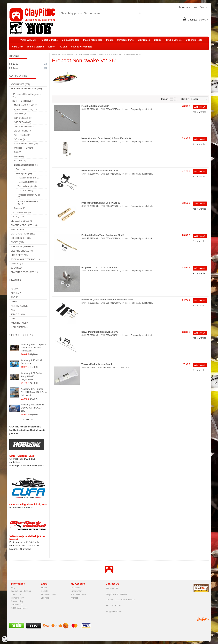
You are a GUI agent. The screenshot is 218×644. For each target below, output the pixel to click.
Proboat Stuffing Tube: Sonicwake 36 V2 (103, 235)
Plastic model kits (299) (24, 225)
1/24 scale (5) (20, 114)
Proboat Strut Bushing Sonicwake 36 (101, 203)
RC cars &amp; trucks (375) (26, 89)
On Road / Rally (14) (23, 148)
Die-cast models (71, 40)
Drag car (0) (20, 208)
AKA (13, 310)
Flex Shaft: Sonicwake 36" (95, 106)
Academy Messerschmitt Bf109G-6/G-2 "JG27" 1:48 (33, 408)
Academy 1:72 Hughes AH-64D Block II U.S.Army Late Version (34, 392)
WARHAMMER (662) (20, 84)
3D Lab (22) (16, 268)
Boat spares (112, 54)
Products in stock (49, 594)
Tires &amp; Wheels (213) (24, 247)
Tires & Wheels (174, 40)
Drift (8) (18, 152)
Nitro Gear (17, 47)
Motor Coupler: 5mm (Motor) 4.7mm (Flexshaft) (106, 138)
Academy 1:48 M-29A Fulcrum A (32, 362)
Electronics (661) (21, 238)
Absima (15, 289)
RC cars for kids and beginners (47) (26, 95)
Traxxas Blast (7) (25, 191)
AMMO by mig (18, 314)
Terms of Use (17, 605)
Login (195, 7)
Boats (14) (21, 169)
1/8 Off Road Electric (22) (26, 127)
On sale (44, 591)
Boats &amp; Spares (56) (26, 165)
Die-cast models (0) (22, 221)
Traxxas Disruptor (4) (27, 186)
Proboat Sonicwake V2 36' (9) (29, 203)
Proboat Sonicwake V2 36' (130, 54)
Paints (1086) (18, 230)
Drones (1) (19, 156)
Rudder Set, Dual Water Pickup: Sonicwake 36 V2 (107, 300)
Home (54, 54)
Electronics (144, 40)
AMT (13, 319)
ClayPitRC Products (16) (25, 272)
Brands (44, 588)
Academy (16, 293)
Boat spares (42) (24, 174)
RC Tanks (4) (20, 161)
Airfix (14, 302)
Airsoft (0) (17, 264)
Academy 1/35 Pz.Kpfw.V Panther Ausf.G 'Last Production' (33, 348)
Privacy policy (17, 598)
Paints (109, 40)
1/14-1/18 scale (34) (23, 118)
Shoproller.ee (203, 619)
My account (76, 588)
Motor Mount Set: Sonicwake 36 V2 (100, 171)
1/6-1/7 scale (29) (22, 135)
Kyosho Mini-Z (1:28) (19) (26, 109)
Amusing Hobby (19, 323)
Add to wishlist (199, 112)
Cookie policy (17, 601)
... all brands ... (19, 327)
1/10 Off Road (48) (23, 122)
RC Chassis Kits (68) (22, 212)
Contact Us (16, 594)
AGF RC (15, 297)
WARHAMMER (28, 40)
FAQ (13, 588)
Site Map (45, 598)
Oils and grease (194, 40)
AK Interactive (19, 306)
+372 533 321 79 (113, 606)
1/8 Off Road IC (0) (23, 131)
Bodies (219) (17, 242)
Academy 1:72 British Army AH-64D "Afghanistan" (31, 376)
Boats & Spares (98, 54)
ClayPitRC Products (82, 47)
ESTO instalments (19, 608)
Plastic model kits (92, 40)
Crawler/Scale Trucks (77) (26, 144)
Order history (77, 591)
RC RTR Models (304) (23, 101)
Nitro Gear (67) (19, 255)
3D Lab (63, 47)
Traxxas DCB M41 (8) (27, 182)
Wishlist (74, 598)
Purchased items (78, 594)
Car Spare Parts (125, 40)
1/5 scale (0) (20, 139)
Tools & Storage (36, 47)
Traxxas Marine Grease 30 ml (97, 364)
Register (204, 7)
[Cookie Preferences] (5, 639)
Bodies (158, 40)
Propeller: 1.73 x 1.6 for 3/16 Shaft (99, 267)
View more (28, 420)
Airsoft (52, 47)
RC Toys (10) (18, 217)
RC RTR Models (82, 54)
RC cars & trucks (49, 40)
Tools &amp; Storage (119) (26, 259)
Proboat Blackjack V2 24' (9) (29, 196)
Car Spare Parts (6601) (23, 234)
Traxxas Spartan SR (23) (29, 178)
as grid (176, 99)
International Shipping (21, 591)
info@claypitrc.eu (114, 612)
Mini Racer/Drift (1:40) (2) (26, 105)
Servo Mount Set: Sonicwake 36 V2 (100, 332)
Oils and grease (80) (22, 251)
